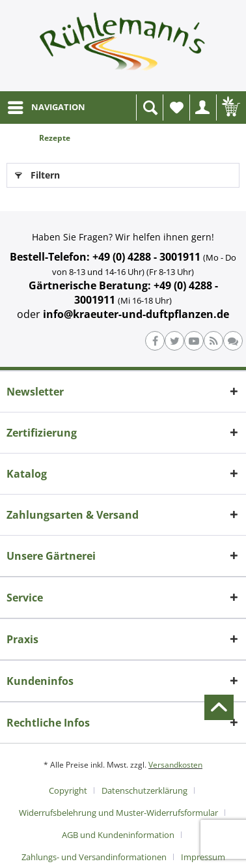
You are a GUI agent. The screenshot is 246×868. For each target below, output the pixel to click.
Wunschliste (180, 111)
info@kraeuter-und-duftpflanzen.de (136, 314)
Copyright (68, 790)
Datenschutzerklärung (144, 790)
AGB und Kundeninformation (118, 835)
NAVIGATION (47, 105)
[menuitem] (46, 108)
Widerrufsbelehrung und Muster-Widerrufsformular (118, 813)
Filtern (37, 173)
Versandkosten (175, 765)
